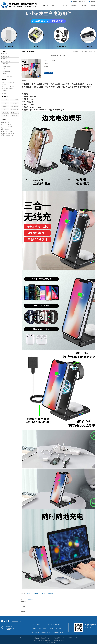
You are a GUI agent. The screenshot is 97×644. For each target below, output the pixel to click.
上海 (44, 641)
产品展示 (64, 6)
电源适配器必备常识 (6, 93)
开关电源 (5, 54)
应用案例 (83, 6)
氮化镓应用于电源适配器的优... (8, 82)
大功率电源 (14, 115)
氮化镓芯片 (4, 84)
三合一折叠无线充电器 (30, 597)
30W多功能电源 (14, 109)
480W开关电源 (14, 112)
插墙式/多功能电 (14, 106)
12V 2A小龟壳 (5, 103)
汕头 (48, 641)
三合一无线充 (5, 112)
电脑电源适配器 (6, 56)
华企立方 (61, 639)
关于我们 (55, 6)
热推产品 (35, 641)
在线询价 (48, 73)
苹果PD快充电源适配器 (8, 76)
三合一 (48, 84)
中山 (50, 641)
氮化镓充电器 (61, 637)
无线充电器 (55, 84)
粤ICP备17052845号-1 (39, 639)
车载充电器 (5, 69)
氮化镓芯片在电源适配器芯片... (8, 86)
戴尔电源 (5, 100)
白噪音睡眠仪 (6, 74)
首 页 (81, 51)
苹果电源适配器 (6, 59)
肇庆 (46, 641)
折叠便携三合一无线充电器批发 (46, 594)
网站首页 (45, 6)
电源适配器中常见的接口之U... (8, 91)
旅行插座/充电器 (6, 71)
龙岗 (61, 641)
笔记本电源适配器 (14, 100)
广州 (59, 641)
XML (55, 642)
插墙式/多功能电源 (7, 66)
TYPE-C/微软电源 (6, 61)
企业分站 (43, 642)
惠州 (57, 641)
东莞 (55, 641)
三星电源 (5, 106)
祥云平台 (52, 639)
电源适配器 (56, 637)
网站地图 (48, 642)
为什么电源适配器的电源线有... (8, 89)
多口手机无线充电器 (29, 599)
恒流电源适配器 (6, 64)
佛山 (52, 641)
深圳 (63, 641)
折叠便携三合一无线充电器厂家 (33, 594)
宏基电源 (5, 115)
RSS (52, 642)
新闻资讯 (74, 6)
